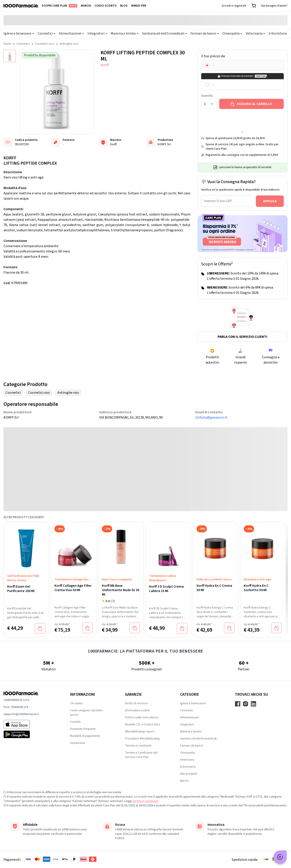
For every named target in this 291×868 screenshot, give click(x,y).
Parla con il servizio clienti (242, 337)
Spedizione (78, 743)
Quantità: (207, 96)
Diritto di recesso (136, 703)
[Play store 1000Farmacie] (30, 734)
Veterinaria (255, 33)
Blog (124, 6)
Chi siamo (76, 703)
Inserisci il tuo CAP (218, 201)
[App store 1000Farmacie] (30, 724)
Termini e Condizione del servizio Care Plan (141, 755)
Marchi (86, 6)
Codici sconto (106, 6)
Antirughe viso (69, 44)
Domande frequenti (83, 729)
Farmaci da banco (205, 33)
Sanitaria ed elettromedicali (164, 33)
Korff (105, 65)
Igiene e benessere (19, 33)
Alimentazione (71, 33)
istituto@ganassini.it (211, 417)
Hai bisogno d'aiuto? (274, 6)
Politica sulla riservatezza (142, 717)
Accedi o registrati (234, 6)
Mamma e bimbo (125, 33)
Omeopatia (232, 33)
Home (7, 44)
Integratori (97, 33)
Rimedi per (139, 6)
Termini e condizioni (138, 746)
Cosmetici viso (45, 44)
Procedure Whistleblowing (142, 739)
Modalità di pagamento (85, 736)
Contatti (75, 722)
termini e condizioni (145, 801)
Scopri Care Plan (60, 6)
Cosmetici (46, 33)
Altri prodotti (189, 774)
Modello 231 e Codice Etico (143, 725)
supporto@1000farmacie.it (21, 714)
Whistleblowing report (140, 732)
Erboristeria (278, 33)
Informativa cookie (137, 710)
